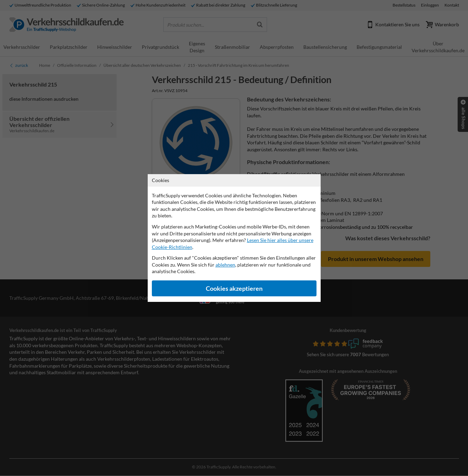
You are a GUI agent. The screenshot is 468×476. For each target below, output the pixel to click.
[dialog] (234, 238)
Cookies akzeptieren (234, 289)
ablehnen (225, 265)
